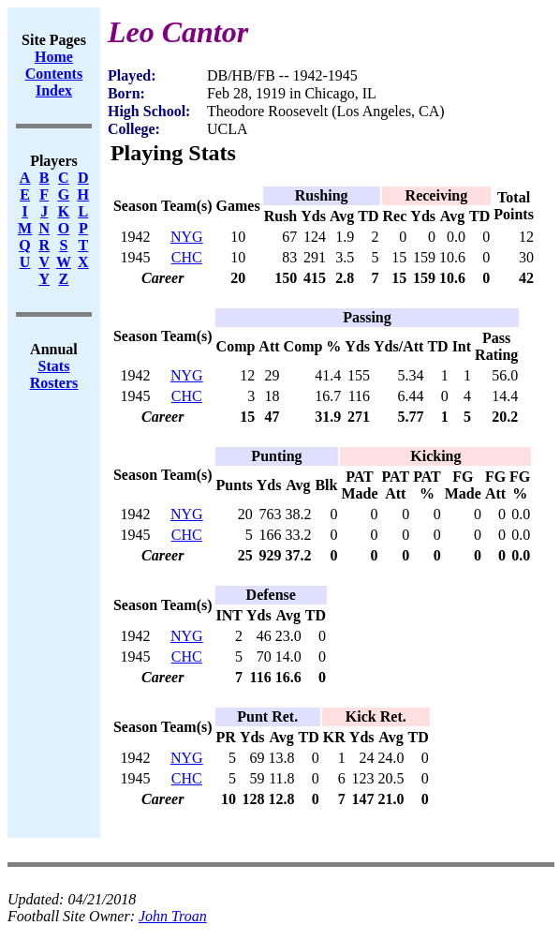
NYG (187, 237)
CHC (187, 257)
